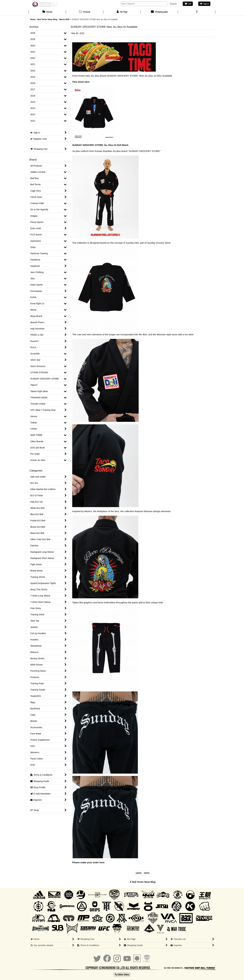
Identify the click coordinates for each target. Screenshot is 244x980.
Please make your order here (88, 862)
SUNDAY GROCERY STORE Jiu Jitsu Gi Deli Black (100, 145)
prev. (139, 873)
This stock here (81, 82)
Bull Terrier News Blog (143, 882)
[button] (197, 12)
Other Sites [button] (122, 975)
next (147, 873)
